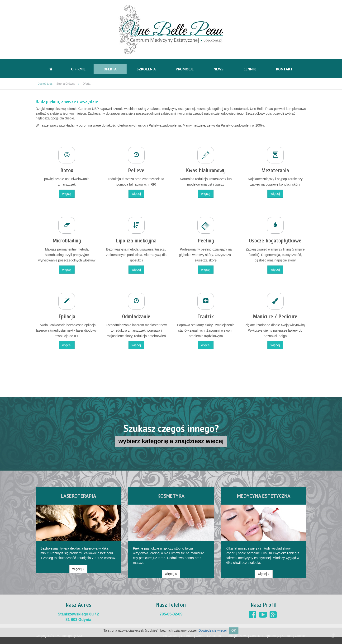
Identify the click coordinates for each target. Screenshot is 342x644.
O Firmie (78, 69)
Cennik (250, 69)
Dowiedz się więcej (213, 630)
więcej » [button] (78, 569)
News (218, 69)
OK (234, 630)
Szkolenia (146, 69)
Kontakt (284, 69)
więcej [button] (67, 194)
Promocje (185, 69)
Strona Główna (66, 84)
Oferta (110, 69)
